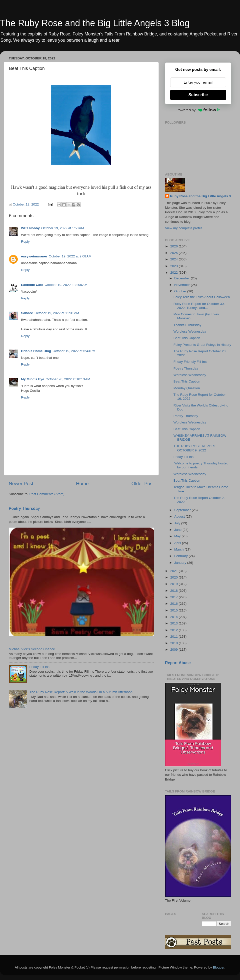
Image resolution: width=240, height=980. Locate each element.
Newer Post (21, 484)
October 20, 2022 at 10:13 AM (68, 379)
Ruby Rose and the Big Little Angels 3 (200, 196)
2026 (174, 246)
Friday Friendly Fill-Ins (190, 362)
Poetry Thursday (24, 508)
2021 (174, 571)
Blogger (218, 967)
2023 (174, 266)
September (183, 510)
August (180, 516)
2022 (174, 273)
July (178, 523)
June (178, 530)
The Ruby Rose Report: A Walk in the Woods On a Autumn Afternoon (81, 692)
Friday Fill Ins (39, 667)
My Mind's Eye (32, 379)
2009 (174, 650)
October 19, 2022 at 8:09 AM (66, 285)
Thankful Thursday (187, 325)
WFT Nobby (30, 228)
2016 (174, 604)
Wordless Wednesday (190, 331)
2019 (174, 584)
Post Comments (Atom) (47, 494)
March (179, 549)
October (181, 291)
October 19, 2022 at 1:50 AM (63, 228)
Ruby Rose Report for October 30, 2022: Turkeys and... (199, 306)
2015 (174, 610)
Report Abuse (178, 663)
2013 (174, 623)
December (182, 278)
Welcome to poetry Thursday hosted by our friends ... (201, 465)
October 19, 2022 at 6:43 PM (74, 351)
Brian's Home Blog (36, 351)
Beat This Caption (187, 338)
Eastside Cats (32, 285)
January (181, 563)
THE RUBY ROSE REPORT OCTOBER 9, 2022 (195, 448)
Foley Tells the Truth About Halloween (202, 297)
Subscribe (198, 95)
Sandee (27, 313)
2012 (174, 630)
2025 (174, 253)
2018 (174, 591)
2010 (174, 643)
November (182, 285)
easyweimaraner (34, 256)
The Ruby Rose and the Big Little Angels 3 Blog (95, 23)
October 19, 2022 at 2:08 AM (70, 256)
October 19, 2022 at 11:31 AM (57, 313)
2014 (174, 617)
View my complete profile (184, 228)
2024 (174, 259)
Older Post (143, 484)
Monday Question (187, 388)
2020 (174, 577)
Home (82, 484)
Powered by (198, 110)
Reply (25, 242)
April (178, 543)
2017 (174, 597)
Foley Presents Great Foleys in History (202, 345)
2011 (174, 637)
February (181, 556)
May (178, 536)
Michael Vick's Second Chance (32, 649)
